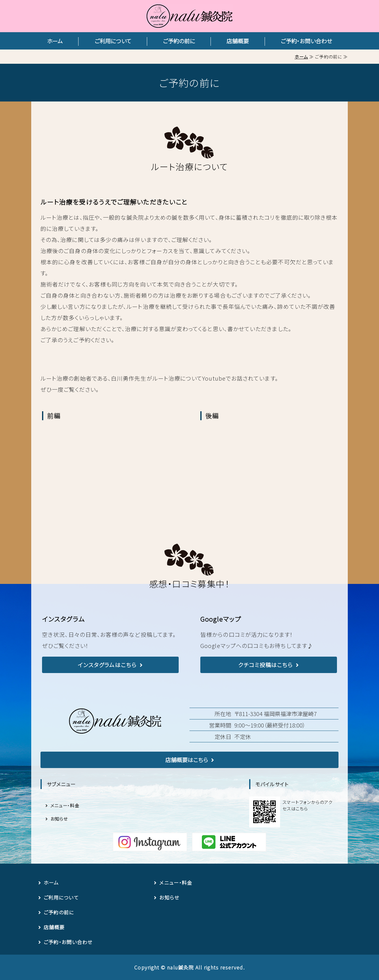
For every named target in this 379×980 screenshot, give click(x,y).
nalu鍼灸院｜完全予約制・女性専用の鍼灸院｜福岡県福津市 (189, 16)
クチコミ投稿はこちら (266, 665)
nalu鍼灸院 (180, 967)
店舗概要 (238, 41)
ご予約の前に (179, 41)
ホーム (55, 41)
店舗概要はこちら (187, 760)
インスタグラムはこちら (107, 665)
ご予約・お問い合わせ (306, 41)
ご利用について (113, 41)
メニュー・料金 (65, 805)
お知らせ (59, 819)
